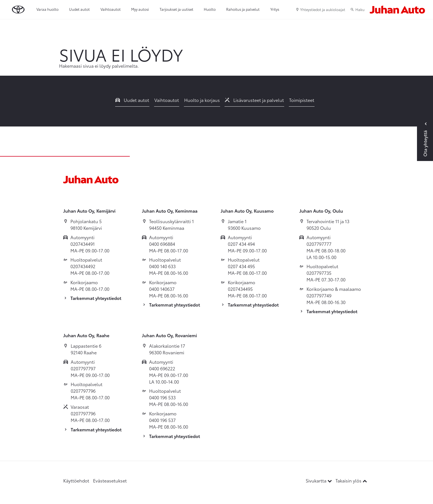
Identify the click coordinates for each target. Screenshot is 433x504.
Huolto (210, 9)
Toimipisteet (302, 100)
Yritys (275, 9)
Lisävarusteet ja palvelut (254, 100)
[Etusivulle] (397, 10)
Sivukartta (319, 480)
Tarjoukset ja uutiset (176, 9)
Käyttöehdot (76, 480)
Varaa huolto (47, 9)
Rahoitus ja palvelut (243, 9)
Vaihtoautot (111, 9)
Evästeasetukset (110, 480)
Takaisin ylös (351, 480)
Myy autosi (140, 9)
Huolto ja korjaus (202, 100)
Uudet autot (79, 9)
